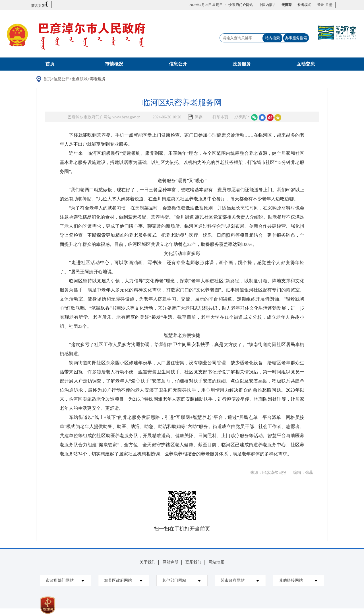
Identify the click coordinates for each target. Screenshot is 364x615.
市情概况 (114, 64)
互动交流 (306, 64)
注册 (328, 5)
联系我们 (193, 562)
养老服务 (98, 79)
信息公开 (178, 64)
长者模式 (304, 5)
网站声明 (171, 562)
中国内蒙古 (267, 5)
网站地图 (216, 562)
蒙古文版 (40, 4)
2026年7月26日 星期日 (206, 5)
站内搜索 (272, 38)
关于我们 (148, 562)
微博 (270, 118)
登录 (320, 5)
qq (262, 118)
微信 (255, 118)
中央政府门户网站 (239, 5)
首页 (50, 64)
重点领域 (80, 79)
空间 (278, 118)
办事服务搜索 (296, 38)
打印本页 (220, 117)
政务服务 (242, 64)
